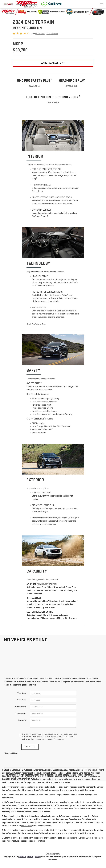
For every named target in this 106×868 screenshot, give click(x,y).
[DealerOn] (53, 854)
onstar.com (26, 826)
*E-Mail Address (20, 707)
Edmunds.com (52, 34)
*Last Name (22, 700)
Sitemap (30, 857)
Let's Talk (30, 747)
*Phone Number (20, 713)
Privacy (37, 857)
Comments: (22, 720)
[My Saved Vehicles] (98, 12)
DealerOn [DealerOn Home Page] (23, 857)
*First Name (21, 693)
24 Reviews (40, 34)
